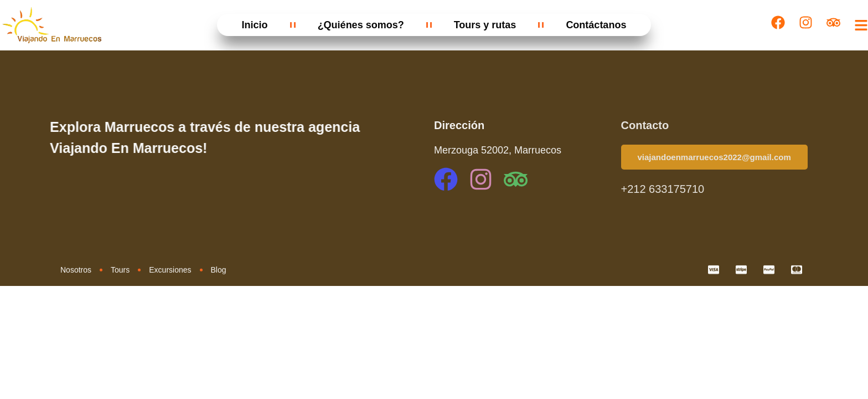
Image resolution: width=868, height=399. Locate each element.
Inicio (255, 25)
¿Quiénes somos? (361, 25)
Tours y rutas (485, 25)
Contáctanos (596, 25)
